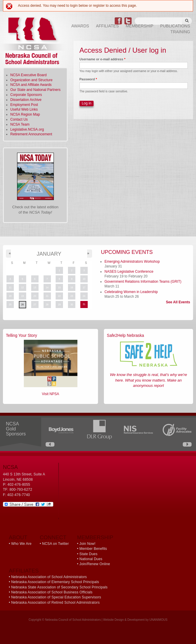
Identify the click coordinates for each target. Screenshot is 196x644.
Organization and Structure (31, 80)
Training (180, 32)
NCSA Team (20, 124)
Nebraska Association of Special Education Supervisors (56, 597)
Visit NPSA (50, 394)
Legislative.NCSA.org (27, 129)
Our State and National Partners (35, 90)
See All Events (178, 302)
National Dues (91, 559)
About (18, 538)
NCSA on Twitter (55, 544)
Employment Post (24, 105)
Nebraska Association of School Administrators (49, 577)
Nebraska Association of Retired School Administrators (55, 603)
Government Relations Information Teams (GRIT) (143, 282)
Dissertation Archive (26, 100)
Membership (139, 26)
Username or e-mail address (102, 59)
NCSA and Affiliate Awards (31, 85)
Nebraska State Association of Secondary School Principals (59, 587)
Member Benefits (93, 549)
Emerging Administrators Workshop (132, 262)
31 (84, 304)
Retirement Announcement (31, 134)
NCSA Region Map (25, 114)
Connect (53, 538)
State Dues (88, 554)
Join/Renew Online (95, 564)
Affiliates (107, 26)
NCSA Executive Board (28, 75)
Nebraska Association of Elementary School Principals (55, 582)
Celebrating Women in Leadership (131, 292)
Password (88, 79)
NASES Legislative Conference (129, 272)
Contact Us (19, 119)
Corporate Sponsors (26, 95)
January (49, 254)
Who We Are (21, 544)
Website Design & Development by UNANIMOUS (135, 620)
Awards (80, 26)
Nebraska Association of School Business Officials (52, 592)
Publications (175, 26)
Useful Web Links (24, 109)
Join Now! (88, 544)
